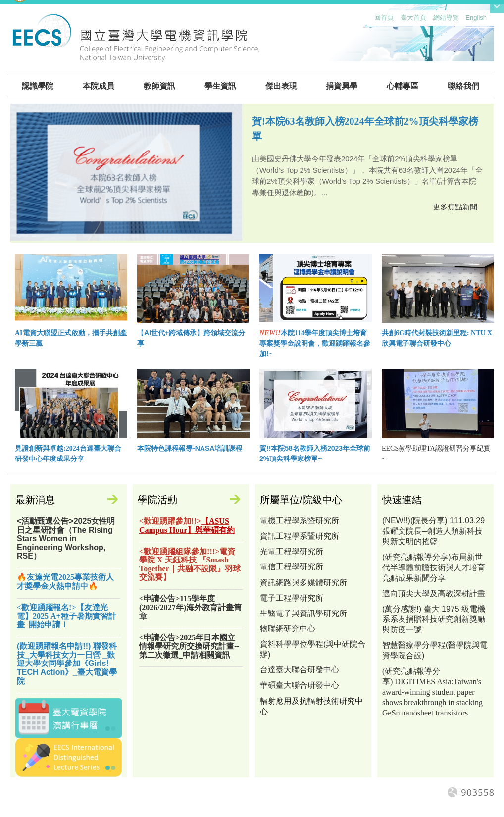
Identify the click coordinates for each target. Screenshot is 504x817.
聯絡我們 (463, 86)
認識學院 (38, 86)
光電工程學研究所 (292, 551)
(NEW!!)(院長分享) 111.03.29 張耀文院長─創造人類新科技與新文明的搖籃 (433, 531)
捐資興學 (342, 86)
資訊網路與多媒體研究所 (303, 583)
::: (372, 20)
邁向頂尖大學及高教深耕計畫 (434, 593)
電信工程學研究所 (292, 567)
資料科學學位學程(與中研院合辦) (313, 649)
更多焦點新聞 (455, 206)
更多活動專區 (240, 501)
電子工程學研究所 (292, 598)
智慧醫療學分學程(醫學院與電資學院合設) (435, 650)
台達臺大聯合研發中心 (300, 670)
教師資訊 (159, 86)
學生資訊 (220, 86)
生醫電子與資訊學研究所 (303, 613)
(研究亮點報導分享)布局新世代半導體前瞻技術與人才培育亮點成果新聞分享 (434, 567)
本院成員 (99, 86)
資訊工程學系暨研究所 (300, 536)
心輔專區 (403, 86)
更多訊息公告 (118, 501)
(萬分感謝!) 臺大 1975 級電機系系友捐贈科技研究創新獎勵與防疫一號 (434, 619)
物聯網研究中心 (288, 629)
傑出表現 (281, 86)
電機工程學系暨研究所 (300, 521)
